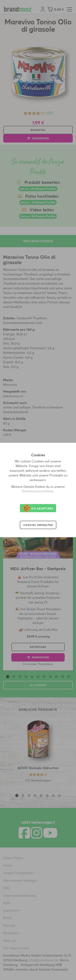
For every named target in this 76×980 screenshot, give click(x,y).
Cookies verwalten (38, 525)
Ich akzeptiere (38, 508)
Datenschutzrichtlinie (38, 491)
